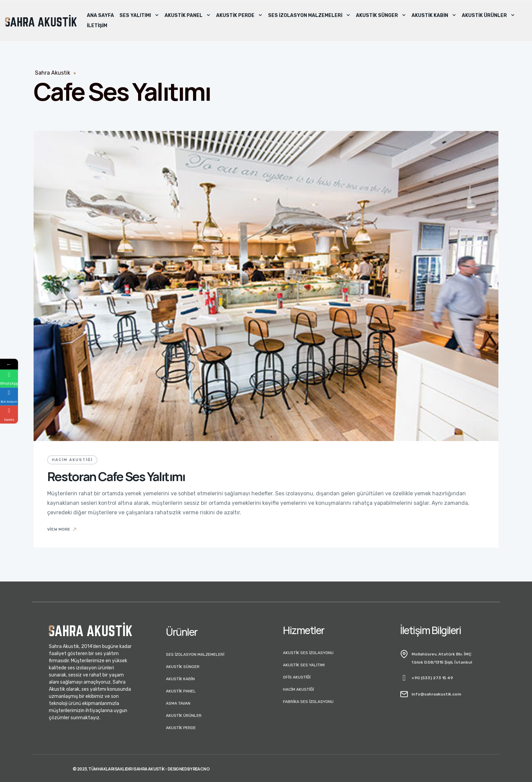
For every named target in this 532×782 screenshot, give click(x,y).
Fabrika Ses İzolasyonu (308, 702)
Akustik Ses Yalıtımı (304, 665)
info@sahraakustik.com (436, 694)
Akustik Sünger (381, 16)
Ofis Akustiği (297, 677)
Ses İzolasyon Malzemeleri (309, 16)
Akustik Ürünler (488, 16)
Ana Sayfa (100, 15)
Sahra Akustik (53, 73)
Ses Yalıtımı (139, 16)
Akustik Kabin (434, 16)
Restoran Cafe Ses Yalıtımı (116, 476)
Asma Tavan (178, 703)
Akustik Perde (239, 16)
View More (62, 529)
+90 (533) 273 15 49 (432, 678)
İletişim (97, 26)
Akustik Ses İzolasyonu (308, 653)
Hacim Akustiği (72, 460)
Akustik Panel (188, 16)
